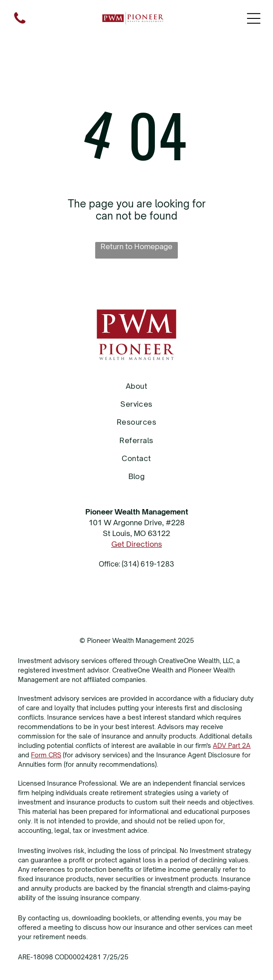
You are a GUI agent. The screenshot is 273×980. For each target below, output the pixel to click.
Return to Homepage (136, 246)
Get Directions (137, 544)
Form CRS (46, 755)
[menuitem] (136, 386)
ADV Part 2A (232, 745)
